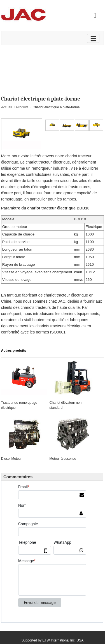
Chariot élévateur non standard (65, 405)
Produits (22, 107)
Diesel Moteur (11, 459)
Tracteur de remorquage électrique (19, 405)
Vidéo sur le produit (53, 57)
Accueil (7, 107)
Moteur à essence (63, 459)
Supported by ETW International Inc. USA (53, 640)
